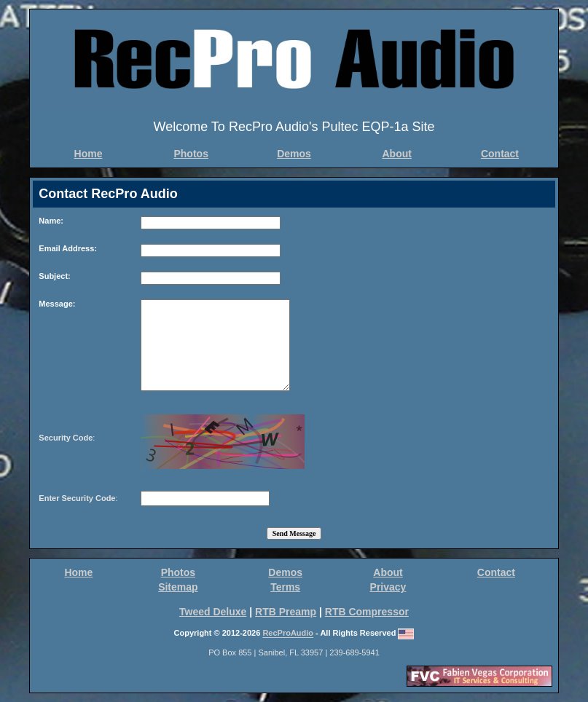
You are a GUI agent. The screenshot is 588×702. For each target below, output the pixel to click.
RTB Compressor (367, 612)
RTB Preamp (286, 612)
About (397, 154)
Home (89, 154)
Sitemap (178, 587)
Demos (294, 154)
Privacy (388, 587)
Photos (191, 154)
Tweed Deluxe (213, 612)
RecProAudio (288, 634)
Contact (500, 154)
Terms (285, 587)
